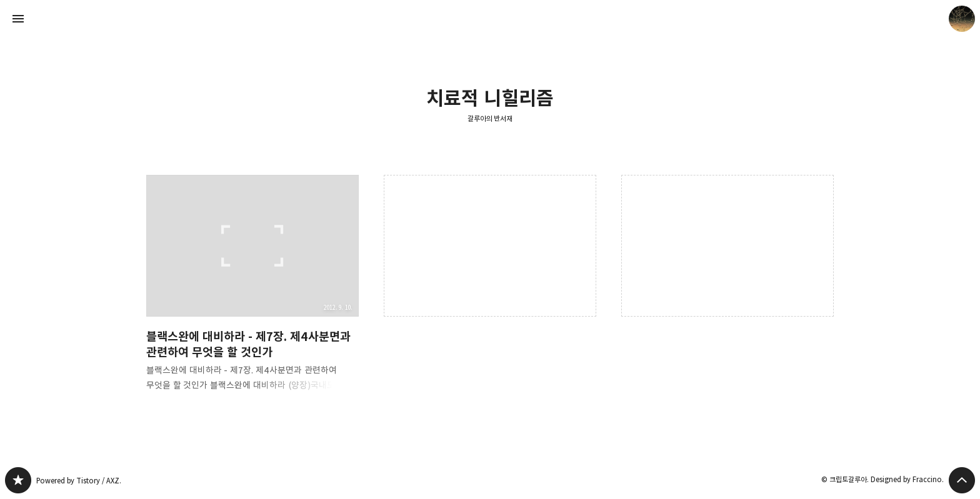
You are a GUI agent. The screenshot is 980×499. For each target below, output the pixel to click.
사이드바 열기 (18, 19)
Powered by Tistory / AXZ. (79, 481)
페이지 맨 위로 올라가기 (962, 480)
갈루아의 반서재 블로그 (18, 480)
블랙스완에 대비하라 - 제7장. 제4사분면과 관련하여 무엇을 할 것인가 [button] (252, 293)
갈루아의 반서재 (490, 118)
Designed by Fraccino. (907, 479)
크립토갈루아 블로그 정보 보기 (962, 19)
